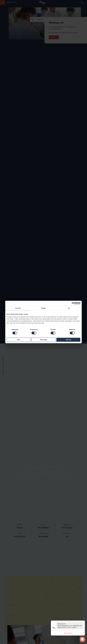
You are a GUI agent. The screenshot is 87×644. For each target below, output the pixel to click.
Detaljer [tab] (43, 308)
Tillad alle (68, 340)
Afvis (19, 340)
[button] (82, 639)
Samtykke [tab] (18, 308)
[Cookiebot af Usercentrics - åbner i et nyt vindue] (73, 303)
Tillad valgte (43, 340)
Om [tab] (69, 308)
